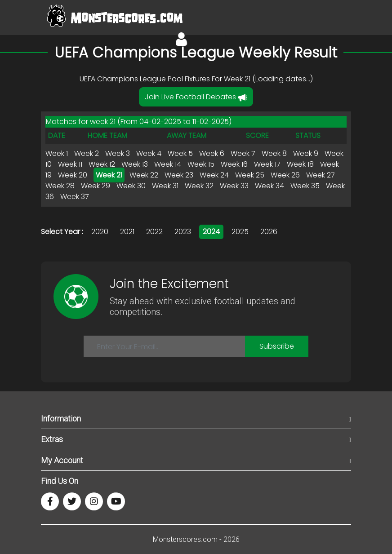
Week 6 (212, 153)
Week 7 (243, 153)
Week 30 (131, 186)
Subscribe (277, 346)
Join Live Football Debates (196, 97)
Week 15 (201, 164)
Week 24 (214, 175)
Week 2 (87, 153)
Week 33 (234, 186)
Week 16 (234, 164)
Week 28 (60, 186)
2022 (154, 232)
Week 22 (144, 175)
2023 (183, 232)
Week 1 (57, 153)
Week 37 (75, 197)
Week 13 (135, 164)
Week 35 (305, 186)
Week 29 (96, 186)
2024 (211, 232)
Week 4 (149, 153)
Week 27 (321, 175)
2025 (240, 232)
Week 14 (168, 164)
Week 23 (179, 175)
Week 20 (73, 175)
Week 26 (285, 175)
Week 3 (118, 153)
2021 (127, 232)
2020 (100, 232)
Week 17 (267, 164)
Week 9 (306, 153)
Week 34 (269, 186)
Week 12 (102, 164)
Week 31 (165, 186)
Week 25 (250, 175)
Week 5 (180, 153)
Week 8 (274, 153)
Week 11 (70, 164)
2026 (269, 232)
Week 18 (300, 164)
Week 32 (199, 186)
